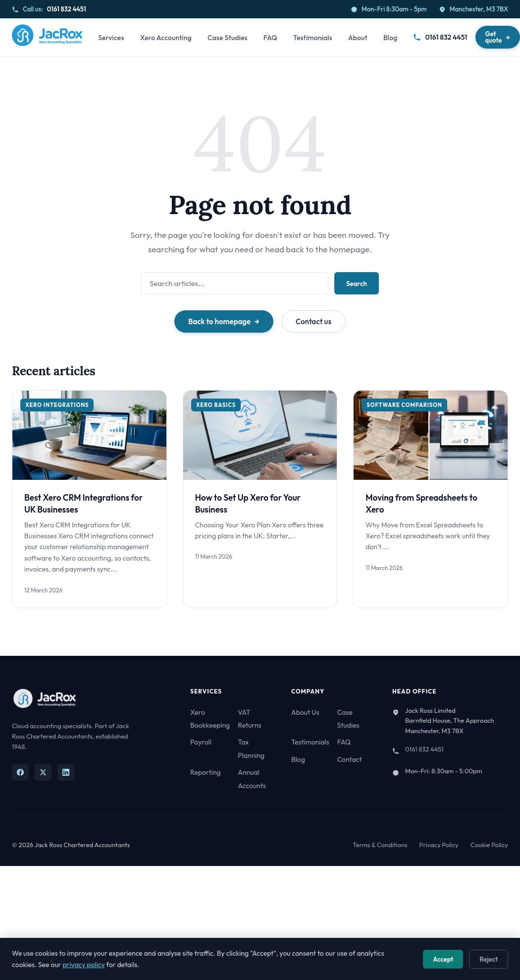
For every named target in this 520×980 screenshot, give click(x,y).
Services (111, 38)
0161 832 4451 (67, 9)
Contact (350, 759)
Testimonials (313, 38)
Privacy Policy (439, 845)
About (358, 38)
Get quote (494, 37)
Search (357, 284)
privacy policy (83, 965)
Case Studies (228, 38)
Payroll (201, 742)
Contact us (313, 321)
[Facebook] (20, 772)
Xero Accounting (166, 38)
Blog (390, 38)
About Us (305, 712)
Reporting (206, 772)
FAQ (270, 38)
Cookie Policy (489, 845)
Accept (443, 959)
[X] (43, 772)
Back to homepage (219, 321)
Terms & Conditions (380, 845)
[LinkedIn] (66, 772)
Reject (489, 959)
